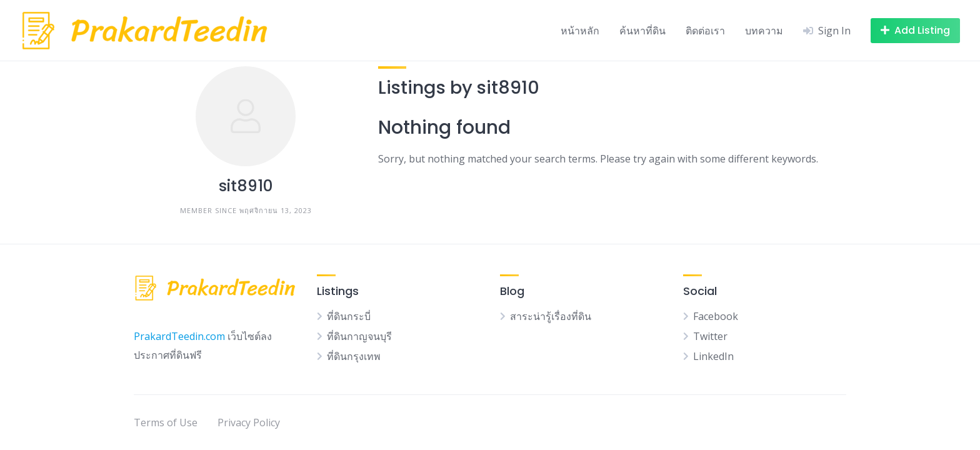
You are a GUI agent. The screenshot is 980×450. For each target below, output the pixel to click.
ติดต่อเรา (705, 31)
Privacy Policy (249, 422)
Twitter (710, 336)
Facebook (716, 316)
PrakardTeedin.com (179, 336)
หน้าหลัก (580, 31)
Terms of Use (166, 422)
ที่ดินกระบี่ (349, 316)
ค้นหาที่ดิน (642, 31)
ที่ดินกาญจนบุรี (359, 336)
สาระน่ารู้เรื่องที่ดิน (551, 316)
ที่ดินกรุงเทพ (354, 356)
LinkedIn (713, 356)
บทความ (764, 31)
